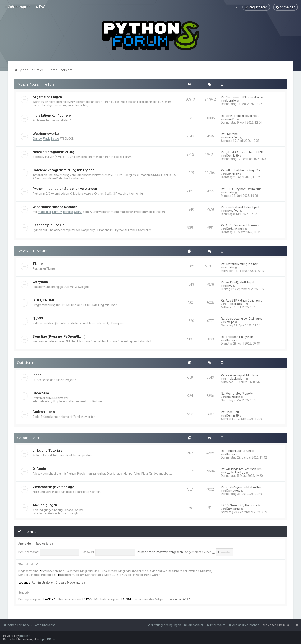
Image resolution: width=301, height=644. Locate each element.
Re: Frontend (229, 134)
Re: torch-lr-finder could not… (240, 116)
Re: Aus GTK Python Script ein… (241, 300)
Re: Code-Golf (230, 412)
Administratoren (43, 582)
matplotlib (44, 212)
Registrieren (45, 543)
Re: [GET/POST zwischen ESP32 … (244, 152)
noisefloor (233, 137)
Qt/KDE (38, 318)
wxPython (40, 281)
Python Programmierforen (37, 84)
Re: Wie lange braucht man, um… (242, 469)
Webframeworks (46, 133)
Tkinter (38, 263)
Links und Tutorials (48, 450)
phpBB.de (49, 639)
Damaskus (233, 490)
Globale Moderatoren (70, 582)
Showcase (41, 393)
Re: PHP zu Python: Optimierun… (242, 189)
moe (229, 285)
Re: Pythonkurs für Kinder (238, 451)
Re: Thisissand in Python (237, 336)
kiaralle (231, 100)
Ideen (37, 375)
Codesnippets (44, 411)
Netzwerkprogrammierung (53, 152)
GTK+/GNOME (44, 300)
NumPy (57, 212)
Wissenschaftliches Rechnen (55, 207)
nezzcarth (233, 397)
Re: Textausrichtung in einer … (240, 264)
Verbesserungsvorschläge (53, 487)
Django (37, 138)
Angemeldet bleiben (200, 552)
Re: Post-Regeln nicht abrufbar (241, 487)
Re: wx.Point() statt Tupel (237, 282)
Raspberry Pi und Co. (49, 225)
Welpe (230, 322)
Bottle (55, 138)
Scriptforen (26, 362)
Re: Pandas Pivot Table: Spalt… (241, 207)
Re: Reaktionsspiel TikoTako (239, 375)
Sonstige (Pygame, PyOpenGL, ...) (59, 336)
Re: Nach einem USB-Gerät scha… (243, 97)
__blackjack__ (236, 303)
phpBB (24, 636)
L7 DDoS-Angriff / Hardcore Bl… (242, 505)
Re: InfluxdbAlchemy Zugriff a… (242, 170)
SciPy (78, 212)
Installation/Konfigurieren (53, 115)
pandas (68, 212)
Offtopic (39, 468)
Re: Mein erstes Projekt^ (237, 393)
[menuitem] (40, 7)
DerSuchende (235, 229)
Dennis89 (233, 155)
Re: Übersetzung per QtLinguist (241, 318)
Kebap (231, 340)
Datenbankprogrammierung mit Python (63, 170)
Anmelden (25, 543)
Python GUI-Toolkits (32, 251)
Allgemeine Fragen (47, 97)
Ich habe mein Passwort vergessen (160, 552)
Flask (46, 138)
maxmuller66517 (178, 599)
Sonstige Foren (29, 438)
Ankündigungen (45, 505)
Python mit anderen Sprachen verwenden (65, 188)
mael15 (231, 119)
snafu (230, 192)
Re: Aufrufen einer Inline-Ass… (241, 225)
